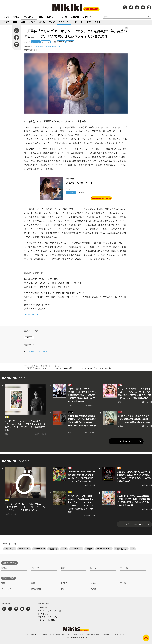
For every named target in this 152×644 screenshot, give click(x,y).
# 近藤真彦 (53, 549)
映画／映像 (78, 22)
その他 (98, 22)
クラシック (64, 22)
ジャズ (52, 22)
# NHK (64, 549)
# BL (133, 549)
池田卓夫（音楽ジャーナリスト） (49, 47)
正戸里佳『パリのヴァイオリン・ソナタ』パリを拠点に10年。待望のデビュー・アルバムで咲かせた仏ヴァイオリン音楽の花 (69, 368)
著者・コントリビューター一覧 (49, 611)
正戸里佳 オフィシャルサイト (40, 351)
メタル (42, 22)
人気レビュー (89, 17)
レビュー (51, 17)
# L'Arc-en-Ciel (76, 549)
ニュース (63, 17)
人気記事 (75, 17)
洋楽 (23, 22)
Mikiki (26, 366)
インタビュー (29, 17)
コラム (16, 17)
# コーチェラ (10, 549)
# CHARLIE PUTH (104, 549)
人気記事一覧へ (126, 441)
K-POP (32, 22)
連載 (41, 17)
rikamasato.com (32, 315)
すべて (6, 22)
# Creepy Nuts (39, 549)
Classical (81, 193)
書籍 (89, 22)
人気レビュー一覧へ (134, 524)
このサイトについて (45, 608)
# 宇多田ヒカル (121, 549)
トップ (6, 17)
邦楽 (15, 22)
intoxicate (61, 42)
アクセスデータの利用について (49, 620)
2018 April (70, 42)
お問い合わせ (43, 614)
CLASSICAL (71, 193)
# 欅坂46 (89, 549)
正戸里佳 (29, 337)
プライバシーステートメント (49, 617)
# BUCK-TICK (24, 549)
